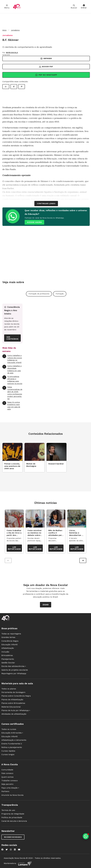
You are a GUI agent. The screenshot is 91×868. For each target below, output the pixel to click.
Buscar (74, 7)
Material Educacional (11, 707)
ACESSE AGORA (34, 222)
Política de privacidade (12, 817)
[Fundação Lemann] (25, 863)
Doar (46, 605)
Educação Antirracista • (12, 733)
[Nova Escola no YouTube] (19, 850)
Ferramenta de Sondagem (13, 692)
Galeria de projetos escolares (15, 670)
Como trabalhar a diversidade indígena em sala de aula (12, 369)
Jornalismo (15, 30)
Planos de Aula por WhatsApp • (16, 710)
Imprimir (46, 58)
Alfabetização (8, 648)
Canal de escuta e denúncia (14, 821)
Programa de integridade (13, 814)
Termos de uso (8, 810)
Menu (7, 7)
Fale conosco (7, 773)
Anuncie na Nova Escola (12, 795)
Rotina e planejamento (12, 747)
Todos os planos (9, 689)
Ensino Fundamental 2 (12, 744)
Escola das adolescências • (14, 666)
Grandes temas (8, 637)
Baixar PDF (46, 67)
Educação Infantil (9, 645)
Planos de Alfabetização (12, 700)
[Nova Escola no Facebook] (2, 850)
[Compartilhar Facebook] (14, 87)
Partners (5, 791)
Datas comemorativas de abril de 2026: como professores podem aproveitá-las (12, 393)
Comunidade (7, 770)
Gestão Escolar (8, 663)
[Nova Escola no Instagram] (11, 850)
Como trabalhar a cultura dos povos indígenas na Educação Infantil (12, 359)
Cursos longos (8, 754)
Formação (60, 294)
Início (4, 30)
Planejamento (8, 659)
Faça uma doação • (10, 788)
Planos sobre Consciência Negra (16, 696)
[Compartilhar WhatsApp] (6, 87)
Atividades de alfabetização (14, 714)
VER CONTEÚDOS (12, 338)
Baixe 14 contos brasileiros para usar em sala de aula (11, 406)
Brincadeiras (7, 655)
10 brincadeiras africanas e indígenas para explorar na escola (12, 380)
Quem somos (7, 777)
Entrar (84, 7)
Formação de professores (39, 294)
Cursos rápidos (8, 751)
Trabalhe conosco (10, 781)
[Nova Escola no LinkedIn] (15, 850)
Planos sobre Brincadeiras (13, 703)
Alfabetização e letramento (14, 740)
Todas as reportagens (11, 634)
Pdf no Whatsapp (46, 75)
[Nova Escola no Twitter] (7, 850)
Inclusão (5, 652)
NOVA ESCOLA (12, 53)
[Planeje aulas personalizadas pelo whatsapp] (86, 836)
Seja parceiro (7, 784)
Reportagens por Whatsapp (14, 673)
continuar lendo (46, 203)
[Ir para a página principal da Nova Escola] (17, 7)
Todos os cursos (9, 729)
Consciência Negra (10, 641)
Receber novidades (13, 837)
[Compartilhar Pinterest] (22, 87)
